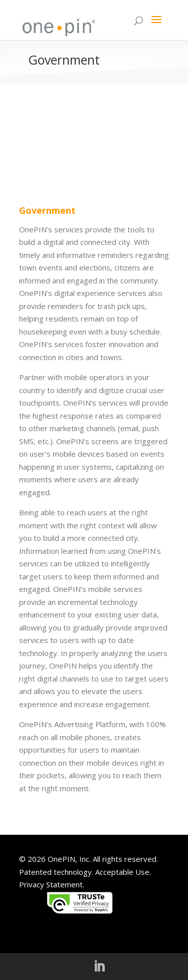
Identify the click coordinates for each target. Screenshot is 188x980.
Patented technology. (56, 872)
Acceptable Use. (122, 872)
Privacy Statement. (52, 884)
